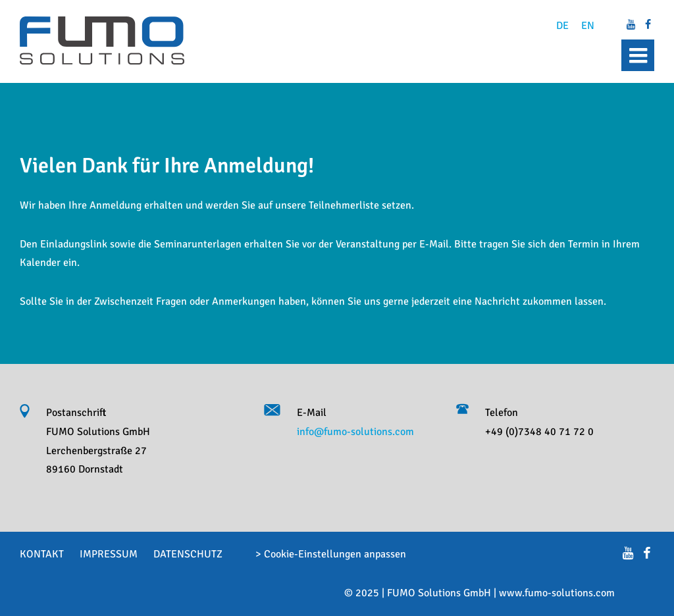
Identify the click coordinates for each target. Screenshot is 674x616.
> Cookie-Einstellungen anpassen (331, 554)
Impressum (109, 554)
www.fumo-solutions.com (557, 593)
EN (588, 26)
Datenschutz (188, 554)
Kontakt (42, 554)
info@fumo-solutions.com (355, 432)
